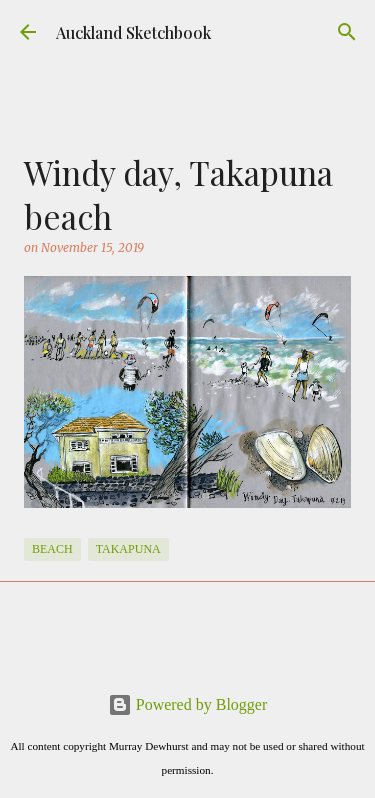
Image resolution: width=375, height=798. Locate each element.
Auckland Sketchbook (133, 32)
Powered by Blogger (188, 704)
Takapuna (128, 549)
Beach (52, 549)
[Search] (347, 32)
